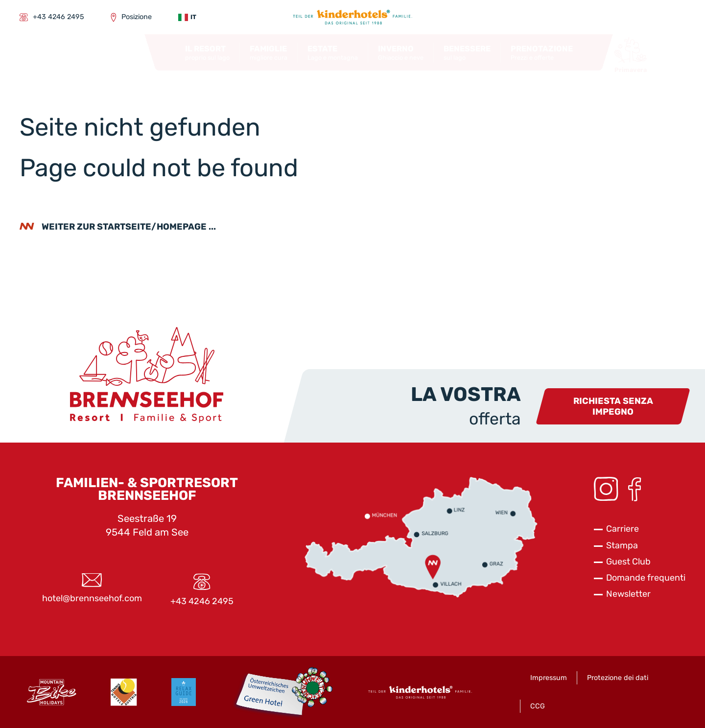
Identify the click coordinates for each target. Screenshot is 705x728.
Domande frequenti (646, 578)
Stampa (622, 545)
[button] (207, 53)
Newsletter (628, 594)
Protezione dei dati (618, 678)
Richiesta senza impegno (613, 407)
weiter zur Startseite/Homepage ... (129, 227)
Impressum (549, 678)
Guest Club (628, 562)
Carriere (623, 529)
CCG (538, 706)
